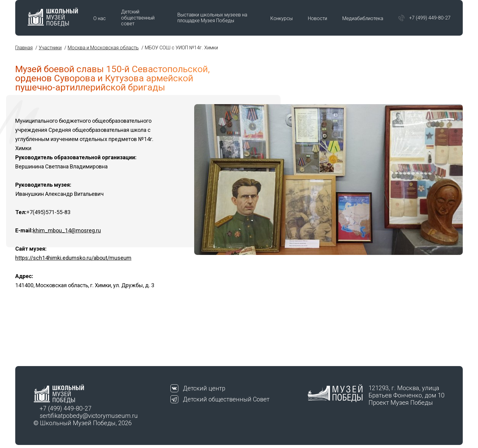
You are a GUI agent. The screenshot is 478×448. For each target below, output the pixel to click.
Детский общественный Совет (226, 399)
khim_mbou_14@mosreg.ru (67, 230)
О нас (100, 18)
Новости (317, 18)
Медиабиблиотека (363, 18)
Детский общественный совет (138, 18)
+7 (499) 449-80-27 (430, 18)
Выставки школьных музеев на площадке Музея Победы (212, 18)
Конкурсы (282, 18)
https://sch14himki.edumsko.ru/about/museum (73, 258)
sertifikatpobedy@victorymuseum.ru (89, 416)
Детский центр (204, 388)
